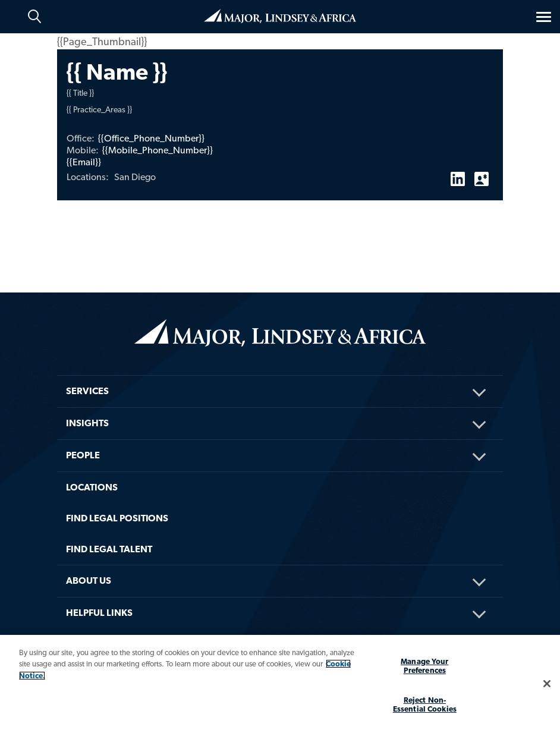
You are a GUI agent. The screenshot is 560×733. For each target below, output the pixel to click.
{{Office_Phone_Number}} (151, 138)
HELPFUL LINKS (99, 613)
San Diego (135, 177)
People (83, 455)
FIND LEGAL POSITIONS (117, 518)
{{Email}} (84, 162)
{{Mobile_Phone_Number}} (158, 150)
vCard (482, 174)
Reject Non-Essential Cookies (425, 705)
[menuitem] (280, 375)
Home (280, 16)
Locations (92, 487)
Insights (87, 423)
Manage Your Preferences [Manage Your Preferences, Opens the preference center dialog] (424, 666)
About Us (89, 581)
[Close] (547, 684)
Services (87, 391)
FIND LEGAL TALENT (109, 549)
